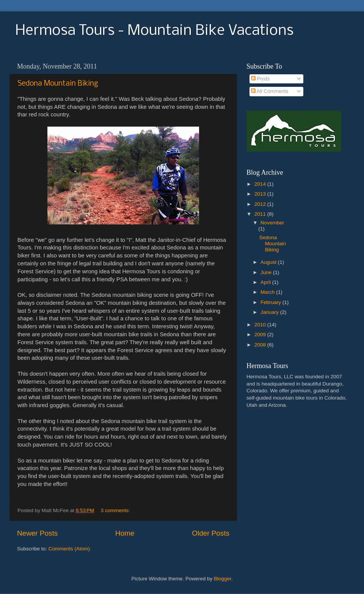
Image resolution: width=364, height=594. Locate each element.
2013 (261, 194)
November (272, 223)
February (271, 302)
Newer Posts (37, 533)
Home (125, 533)
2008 (261, 345)
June (267, 272)
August (269, 262)
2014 (261, 184)
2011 (261, 214)
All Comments (270, 91)
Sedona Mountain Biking (58, 84)
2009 (261, 335)
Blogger (223, 579)
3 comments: (116, 510)
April (266, 282)
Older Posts (211, 533)
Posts (260, 79)
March (268, 292)
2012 (261, 204)
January (270, 312)
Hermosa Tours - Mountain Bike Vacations (154, 31)
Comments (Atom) (69, 549)
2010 (261, 325)
